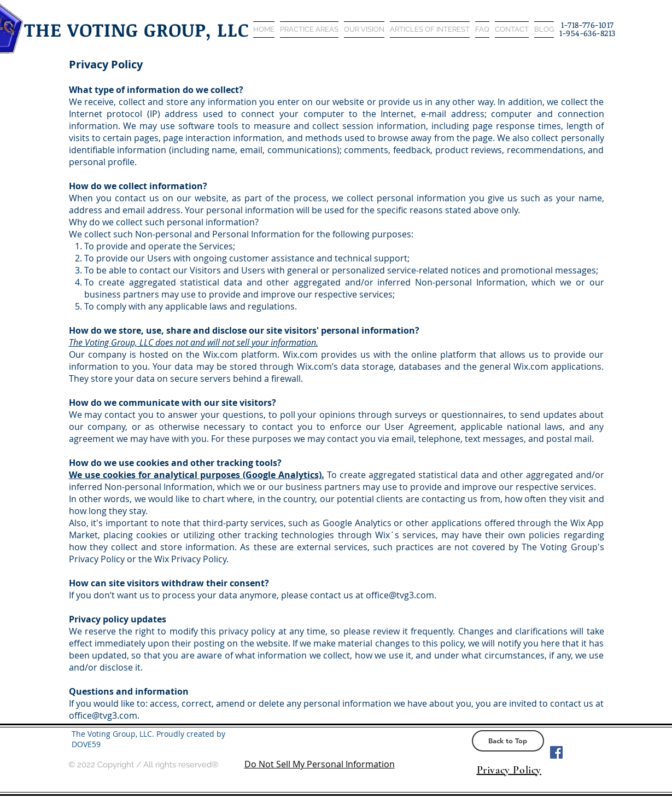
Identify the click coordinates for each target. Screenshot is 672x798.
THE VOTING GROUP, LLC (137, 29)
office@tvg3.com (400, 595)
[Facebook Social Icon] (556, 752)
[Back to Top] (508, 741)
